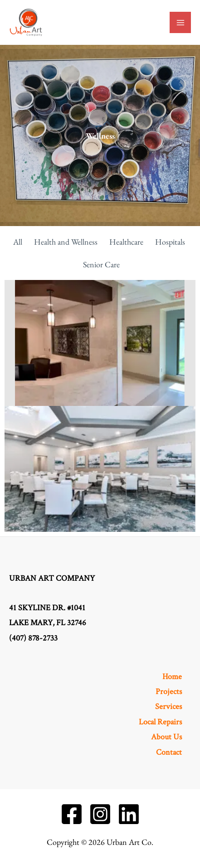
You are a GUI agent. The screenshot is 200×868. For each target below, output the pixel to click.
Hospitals (170, 242)
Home (172, 677)
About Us (166, 737)
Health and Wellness (66, 242)
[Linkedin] (129, 814)
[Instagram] (100, 814)
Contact (169, 752)
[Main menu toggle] (180, 22)
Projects (169, 692)
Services (168, 706)
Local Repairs (160, 722)
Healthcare (126, 242)
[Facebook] (72, 814)
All (18, 242)
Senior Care (101, 264)
